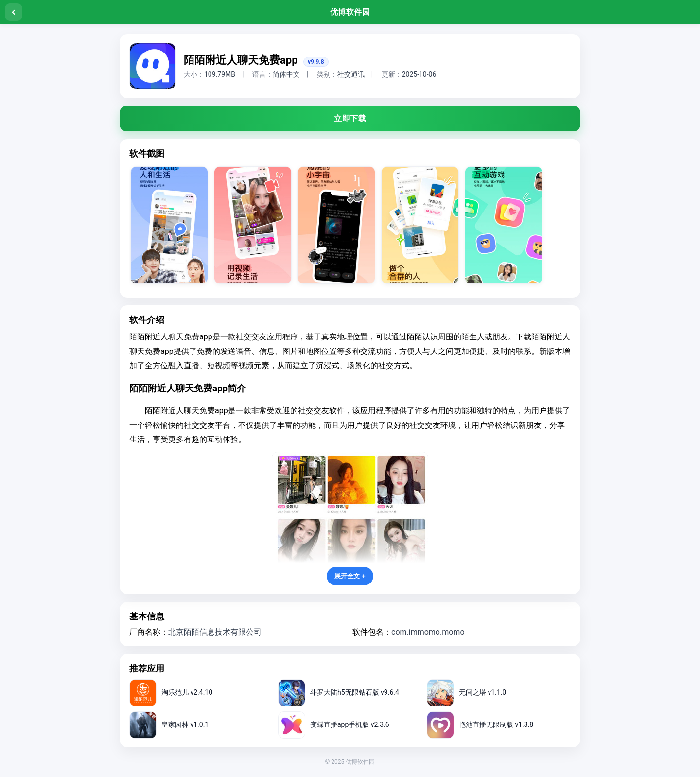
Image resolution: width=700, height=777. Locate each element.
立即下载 (350, 118)
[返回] (14, 12)
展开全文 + (350, 576)
